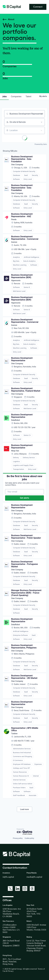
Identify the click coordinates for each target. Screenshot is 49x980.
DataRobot (16, 420)
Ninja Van (15, 451)
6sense (14, 242)
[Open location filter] (41, 130)
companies (16, 96)
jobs (4, 96)
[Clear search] (41, 114)
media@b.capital (34, 877)
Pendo (14, 219)
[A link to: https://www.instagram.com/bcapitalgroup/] (25, 889)
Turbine (14, 734)
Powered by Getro (41, 144)
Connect (38, 7)
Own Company (17, 165)
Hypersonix (16, 280)
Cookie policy (29, 838)
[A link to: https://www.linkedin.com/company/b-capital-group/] (18, 889)
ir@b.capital (8, 877)
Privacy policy (18, 838)
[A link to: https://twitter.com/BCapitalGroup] (10, 889)
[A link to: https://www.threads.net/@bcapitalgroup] (32, 889)
